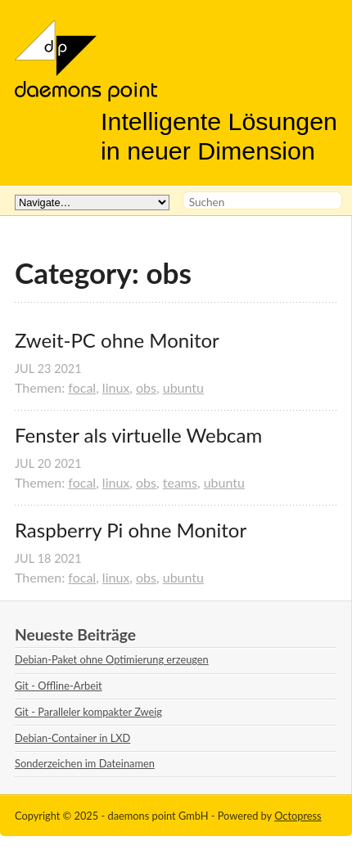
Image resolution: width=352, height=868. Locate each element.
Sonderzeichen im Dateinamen (85, 763)
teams (180, 482)
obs (146, 387)
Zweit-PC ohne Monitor (117, 340)
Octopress (298, 816)
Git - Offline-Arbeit (59, 686)
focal (82, 387)
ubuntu (183, 387)
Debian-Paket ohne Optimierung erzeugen (112, 659)
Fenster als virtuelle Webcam (138, 435)
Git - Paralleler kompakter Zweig (88, 712)
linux (116, 387)
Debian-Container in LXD (72, 738)
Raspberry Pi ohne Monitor (131, 530)
